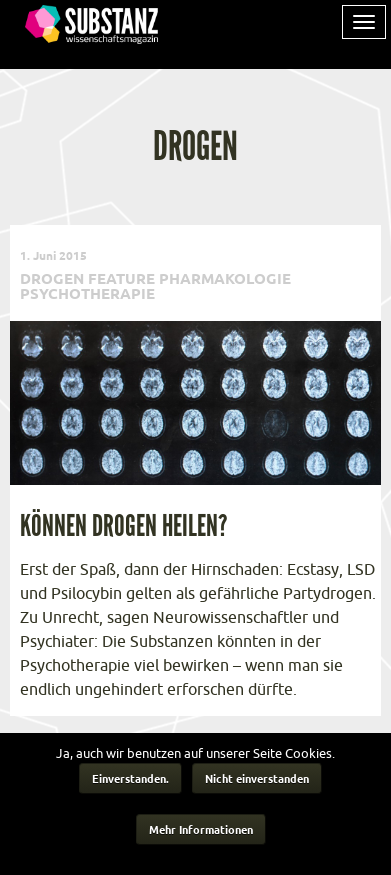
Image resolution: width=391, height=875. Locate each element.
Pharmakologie (225, 278)
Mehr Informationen (201, 829)
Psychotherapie (87, 293)
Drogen (52, 278)
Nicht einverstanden (257, 778)
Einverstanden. (130, 778)
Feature (121, 278)
